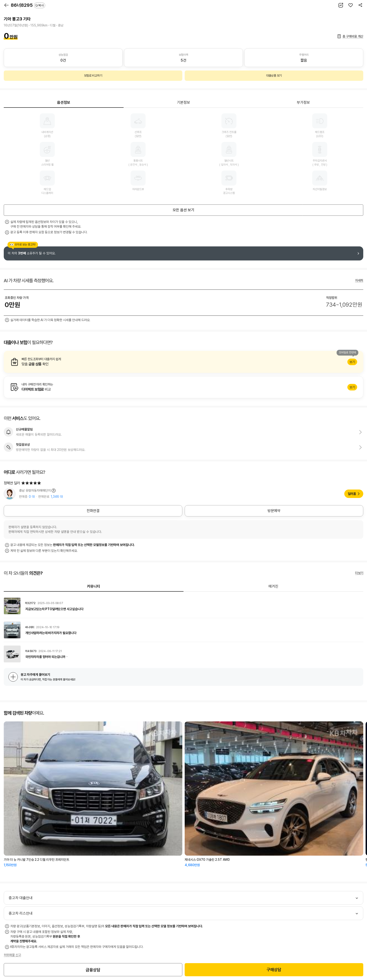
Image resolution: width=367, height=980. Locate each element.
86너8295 (28, 5)
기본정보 (183, 102)
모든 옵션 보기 (183, 210)
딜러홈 (352, 494)
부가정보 (303, 102)
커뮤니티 (94, 586)
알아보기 (183, 362)
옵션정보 (64, 102)
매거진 (273, 586)
